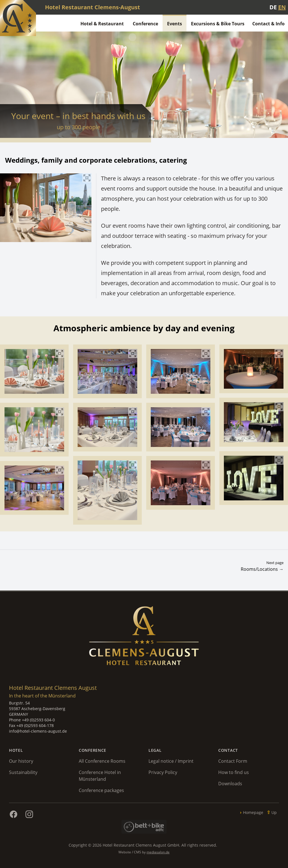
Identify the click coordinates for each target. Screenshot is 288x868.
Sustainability (23, 772)
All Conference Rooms (102, 761)
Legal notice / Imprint (171, 761)
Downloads (230, 784)
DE (273, 7)
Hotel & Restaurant (102, 24)
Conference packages (101, 790)
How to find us (234, 772)
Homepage (253, 812)
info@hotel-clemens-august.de (38, 731)
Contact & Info (268, 24)
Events (175, 24)
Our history (21, 761)
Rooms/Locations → (262, 569)
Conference (145, 24)
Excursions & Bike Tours (218, 24)
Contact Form (233, 761)
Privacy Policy (163, 772)
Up (274, 812)
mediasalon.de (158, 852)
